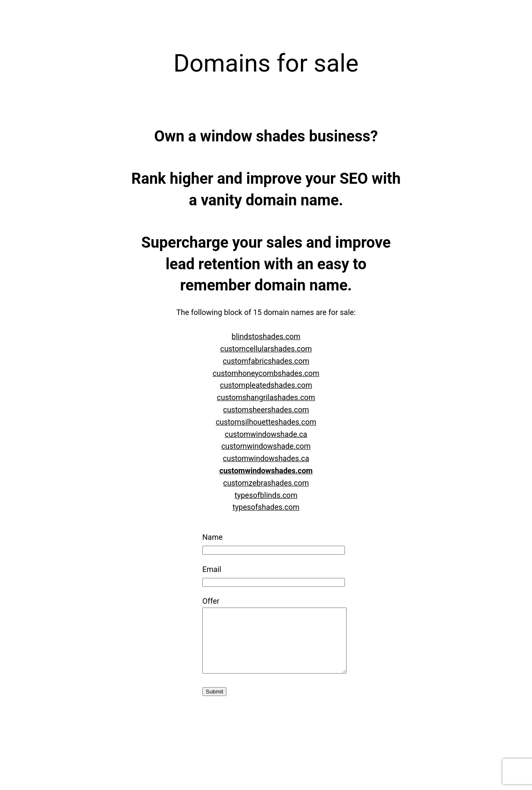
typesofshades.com (266, 507)
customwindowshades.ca (266, 458)
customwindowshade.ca (266, 434)
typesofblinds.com (266, 495)
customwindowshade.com (266, 446)
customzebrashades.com (266, 483)
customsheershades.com (266, 410)
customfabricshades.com (266, 361)
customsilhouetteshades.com (266, 422)
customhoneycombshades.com (266, 373)
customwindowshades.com (266, 471)
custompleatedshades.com (266, 385)
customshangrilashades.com (266, 397)
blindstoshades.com (266, 336)
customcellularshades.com (266, 349)
